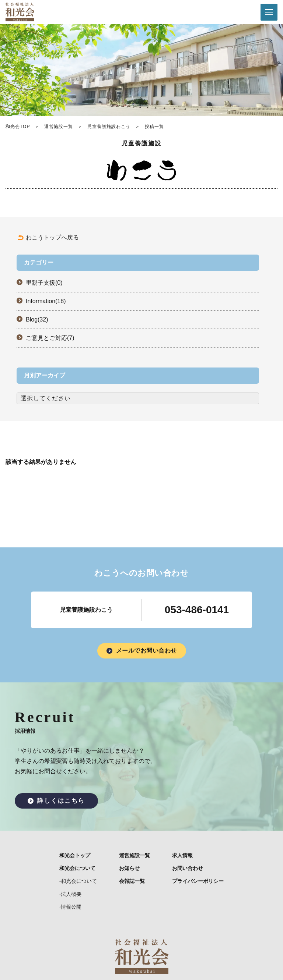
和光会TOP (18, 127)
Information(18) (46, 301)
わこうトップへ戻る (52, 237)
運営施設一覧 (59, 127)
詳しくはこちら (61, 801)
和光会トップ (75, 855)
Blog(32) (37, 319)
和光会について (77, 868)
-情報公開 (71, 907)
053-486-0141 (197, 610)
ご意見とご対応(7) (50, 338)
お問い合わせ (188, 868)
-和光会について (78, 881)
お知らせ (129, 868)
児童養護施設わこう (109, 127)
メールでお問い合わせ (146, 651)
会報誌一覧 (132, 881)
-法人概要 (71, 894)
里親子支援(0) (44, 283)
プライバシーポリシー (198, 881)
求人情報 (182, 855)
